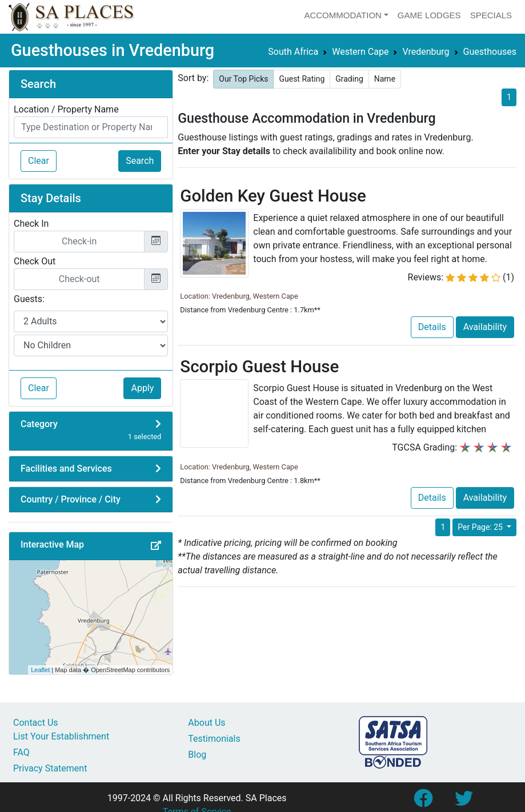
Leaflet (40, 670)
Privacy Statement (50, 768)
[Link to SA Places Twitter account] (464, 802)
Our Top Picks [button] (243, 79)
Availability (485, 327)
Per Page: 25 (481, 527)
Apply (142, 388)
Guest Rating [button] (302, 79)
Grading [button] (349, 79)
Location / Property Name (66, 109)
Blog (197, 755)
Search (140, 161)
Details (432, 327)
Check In (31, 224)
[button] (156, 546)
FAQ (21, 752)
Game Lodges (429, 15)
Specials (491, 15)
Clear (39, 161)
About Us (207, 723)
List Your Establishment (61, 736)
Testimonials (214, 739)
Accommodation (343, 15)
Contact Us (36, 723)
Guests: (29, 299)
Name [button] (385, 79)
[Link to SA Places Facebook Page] (423, 802)
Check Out (35, 261)
